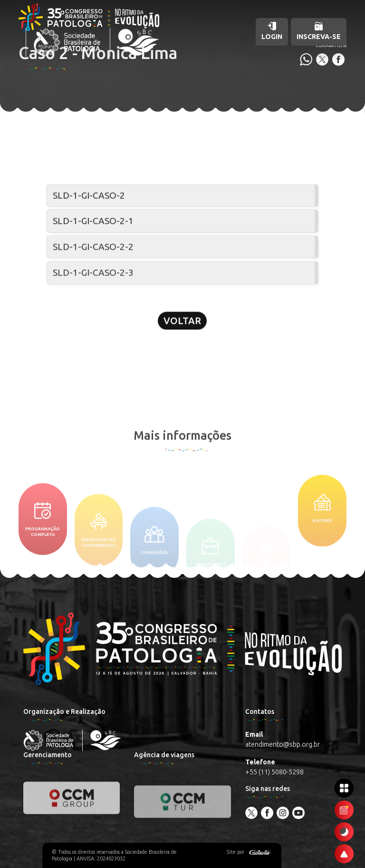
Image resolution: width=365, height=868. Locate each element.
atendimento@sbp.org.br (283, 744)
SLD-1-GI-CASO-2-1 (93, 222)
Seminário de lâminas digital (90, 171)
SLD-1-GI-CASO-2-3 (93, 274)
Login (272, 31)
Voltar (182, 325)
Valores (322, 526)
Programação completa (43, 541)
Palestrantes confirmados (99, 553)
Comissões (154, 558)
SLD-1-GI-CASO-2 (89, 195)
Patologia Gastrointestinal (183, 171)
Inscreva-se (319, 31)
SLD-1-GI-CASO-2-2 (93, 248)
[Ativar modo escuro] (344, 832)
